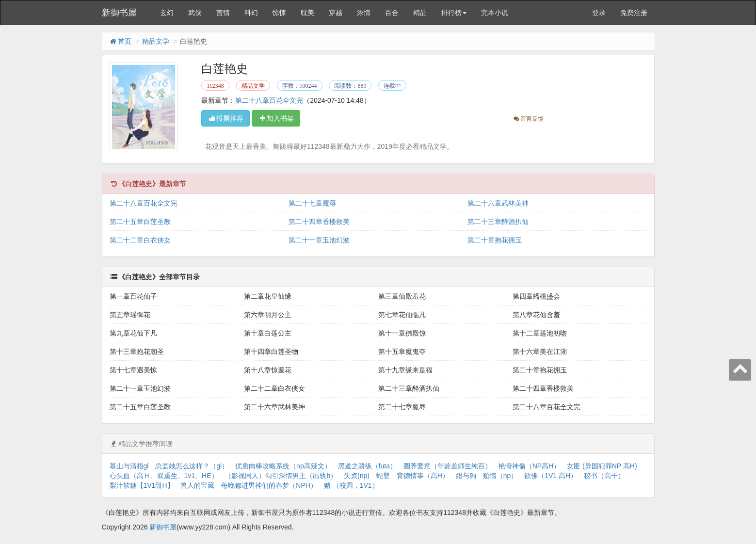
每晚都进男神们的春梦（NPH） (269, 485)
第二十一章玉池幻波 (319, 240)
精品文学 (156, 41)
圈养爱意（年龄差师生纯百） (448, 466)
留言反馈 (528, 119)
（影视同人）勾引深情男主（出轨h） (281, 476)
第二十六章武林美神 (498, 203)
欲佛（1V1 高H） (551, 476)
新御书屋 (119, 13)
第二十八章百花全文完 (269, 100)
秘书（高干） (604, 476)
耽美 (307, 13)
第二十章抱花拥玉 (495, 240)
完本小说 (495, 13)
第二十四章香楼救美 (319, 222)
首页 (120, 41)
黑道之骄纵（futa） (367, 466)
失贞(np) (357, 476)
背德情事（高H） (423, 476)
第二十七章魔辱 (312, 203)
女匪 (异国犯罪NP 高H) (602, 466)
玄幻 (167, 13)
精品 (420, 13)
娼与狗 (466, 476)
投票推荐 (225, 118)
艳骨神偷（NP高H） (530, 466)
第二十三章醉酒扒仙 (498, 222)
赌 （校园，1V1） (351, 485)
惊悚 (279, 13)
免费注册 (634, 13)
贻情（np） (500, 476)
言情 (223, 13)
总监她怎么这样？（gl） (192, 466)
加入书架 (276, 118)
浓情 (364, 13)
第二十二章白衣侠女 (140, 240)
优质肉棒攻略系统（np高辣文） (283, 466)
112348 (215, 86)
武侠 (195, 13)
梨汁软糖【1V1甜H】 (142, 485)
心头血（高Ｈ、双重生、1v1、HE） (164, 476)
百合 (392, 13)
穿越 (336, 13)
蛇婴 (383, 476)
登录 (599, 13)
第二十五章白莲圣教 (140, 222)
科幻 (251, 13)
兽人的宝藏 (197, 485)
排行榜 (454, 13)
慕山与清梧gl (129, 466)
